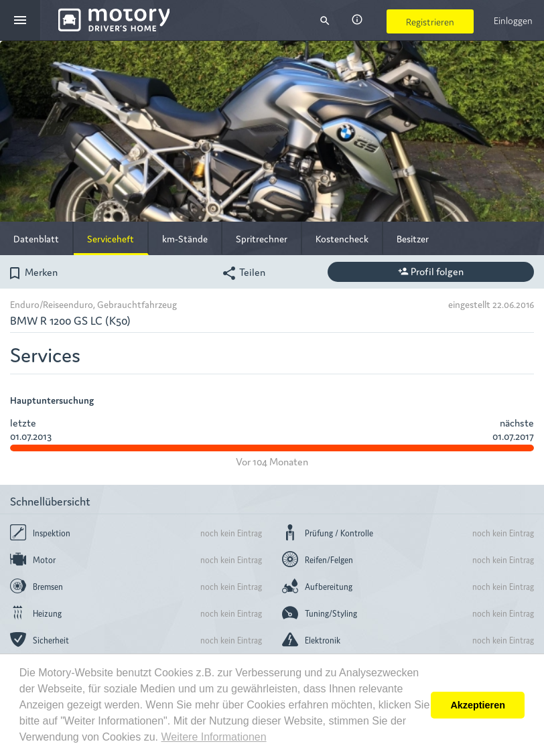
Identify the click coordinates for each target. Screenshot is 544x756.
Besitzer (413, 238)
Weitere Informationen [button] (213, 737)
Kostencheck (342, 238)
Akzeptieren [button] (478, 705)
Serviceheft (111, 238)
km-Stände (185, 238)
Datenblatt (36, 238)
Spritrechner (262, 238)
